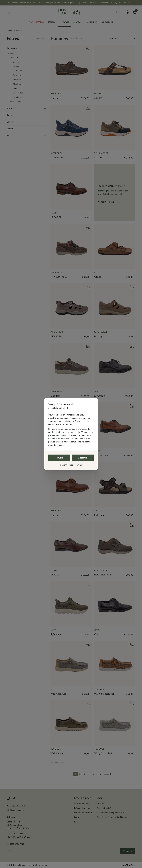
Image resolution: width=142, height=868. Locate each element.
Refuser (59, 458)
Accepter (83, 458)
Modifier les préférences (71, 465)
